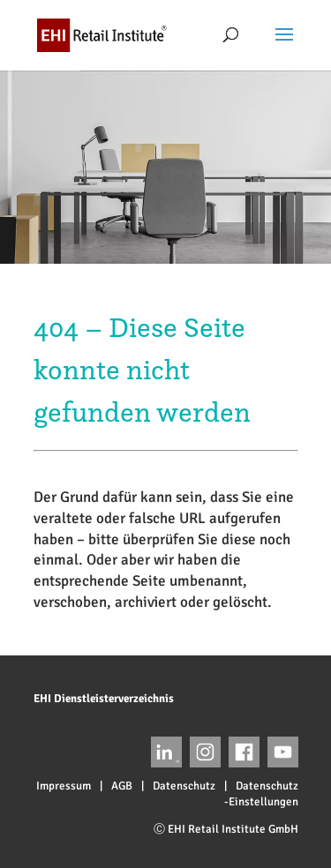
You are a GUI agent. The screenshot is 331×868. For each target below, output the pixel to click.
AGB (122, 786)
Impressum (64, 786)
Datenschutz (184, 786)
